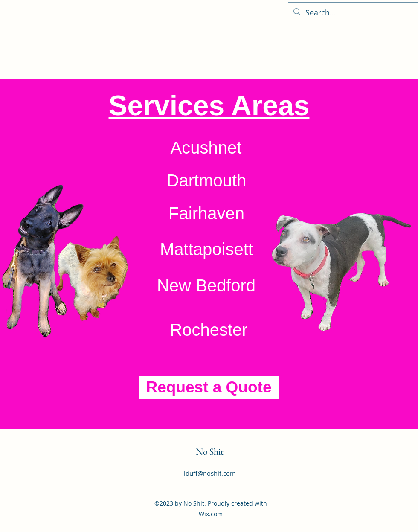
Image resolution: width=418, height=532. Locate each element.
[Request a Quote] (209, 388)
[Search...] (353, 13)
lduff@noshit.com (210, 473)
